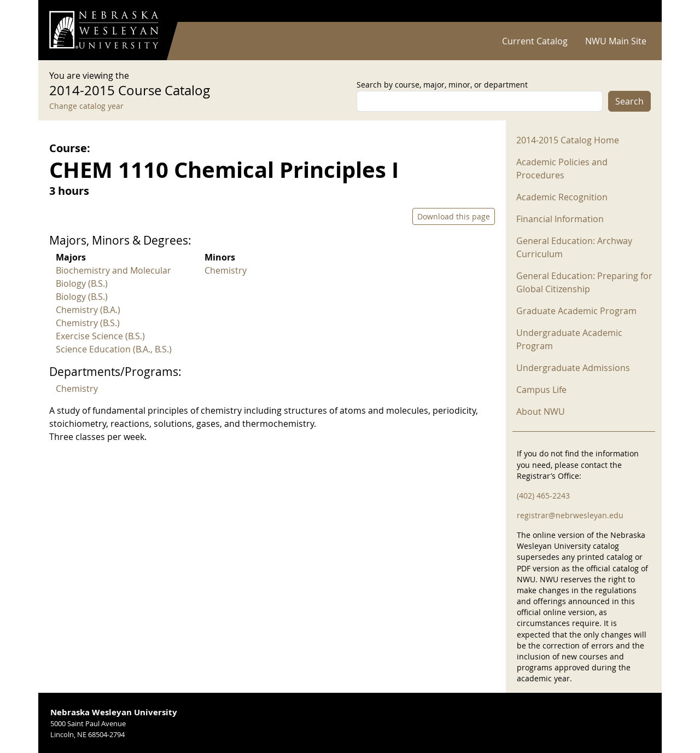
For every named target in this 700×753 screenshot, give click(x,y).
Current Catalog (535, 41)
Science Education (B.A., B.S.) (114, 349)
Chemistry (226, 270)
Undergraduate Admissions (573, 368)
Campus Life (541, 390)
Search (629, 101)
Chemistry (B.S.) (88, 323)
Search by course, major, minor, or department (442, 85)
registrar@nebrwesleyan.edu (570, 515)
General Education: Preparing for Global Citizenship (584, 282)
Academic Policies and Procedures (562, 169)
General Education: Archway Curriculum (574, 247)
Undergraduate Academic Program (569, 339)
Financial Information (560, 219)
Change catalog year (86, 106)
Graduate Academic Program (576, 311)
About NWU (541, 412)
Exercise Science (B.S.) (100, 336)
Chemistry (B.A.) (88, 310)
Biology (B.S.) (82, 297)
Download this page (454, 216)
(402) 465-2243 (543, 496)
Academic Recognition (562, 197)
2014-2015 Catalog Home (568, 140)
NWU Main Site (616, 41)
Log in (637, 11)
